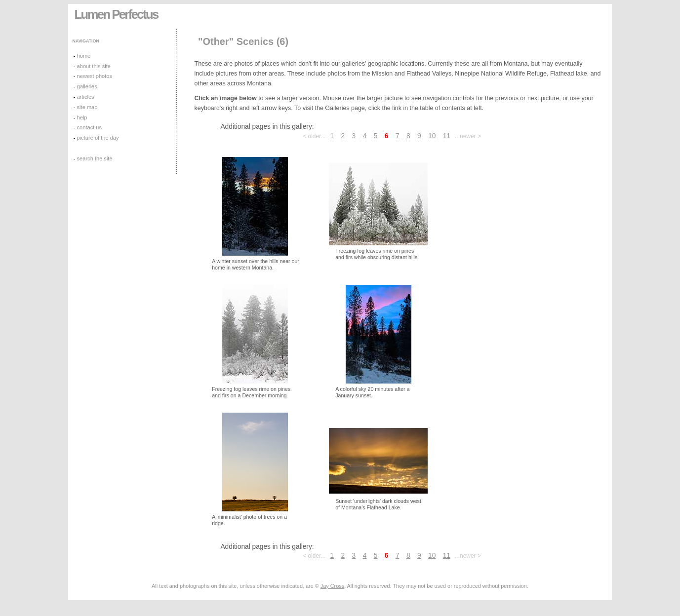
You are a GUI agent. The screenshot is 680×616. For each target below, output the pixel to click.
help (82, 117)
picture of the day (98, 138)
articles (86, 97)
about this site (94, 66)
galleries (87, 86)
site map (87, 107)
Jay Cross (332, 586)
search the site (95, 158)
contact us (90, 127)
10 (432, 136)
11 (447, 136)
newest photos (95, 76)
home (84, 56)
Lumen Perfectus (116, 14)
